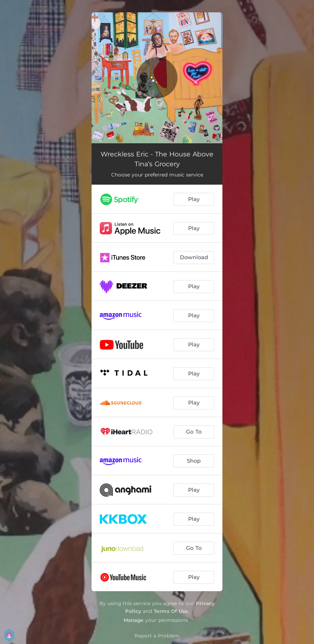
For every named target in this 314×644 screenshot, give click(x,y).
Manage (133, 620)
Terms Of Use (171, 611)
